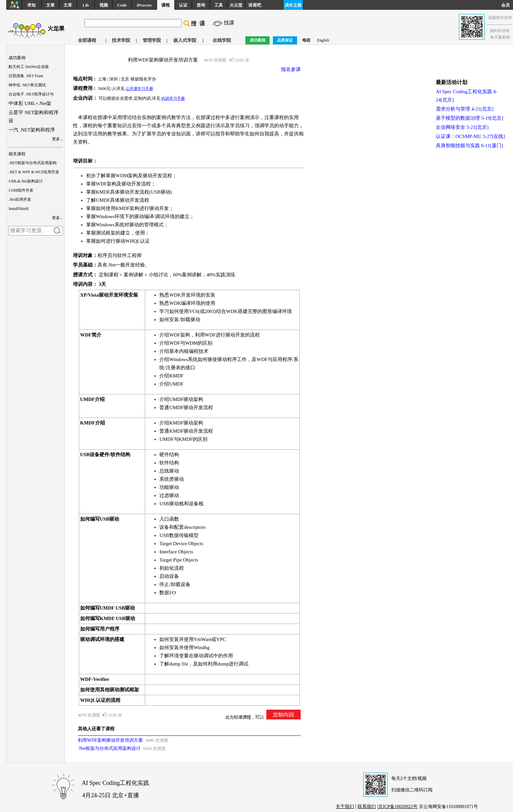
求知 (31, 5)
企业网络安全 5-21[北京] (462, 127)
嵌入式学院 (185, 40)
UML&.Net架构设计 (26, 181)
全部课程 (87, 40)
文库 (68, 5)
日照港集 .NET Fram (26, 76)
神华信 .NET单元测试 (27, 85)
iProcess (144, 5)
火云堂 (236, 5)
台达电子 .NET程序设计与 (31, 94)
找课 (229, 23)
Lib (86, 5)
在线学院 (222, 40)
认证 (183, 5)
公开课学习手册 (139, 89)
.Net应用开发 (20, 199)
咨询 (201, 5)
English (323, 40)
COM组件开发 (21, 190)
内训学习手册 (173, 98)
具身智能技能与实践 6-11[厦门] (469, 146)
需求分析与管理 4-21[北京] (465, 109)
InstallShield (18, 209)
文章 (50, 5)
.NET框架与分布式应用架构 (32, 163)
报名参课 (291, 69)
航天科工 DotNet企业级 (28, 67)
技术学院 (121, 40)
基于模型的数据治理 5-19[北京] (469, 118)
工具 (219, 5)
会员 (507, 5)
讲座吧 (255, 5)
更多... (57, 139)
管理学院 (152, 40)
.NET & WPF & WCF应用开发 (34, 172)
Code (122, 5)
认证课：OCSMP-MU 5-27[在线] (470, 136)
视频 (104, 5)
